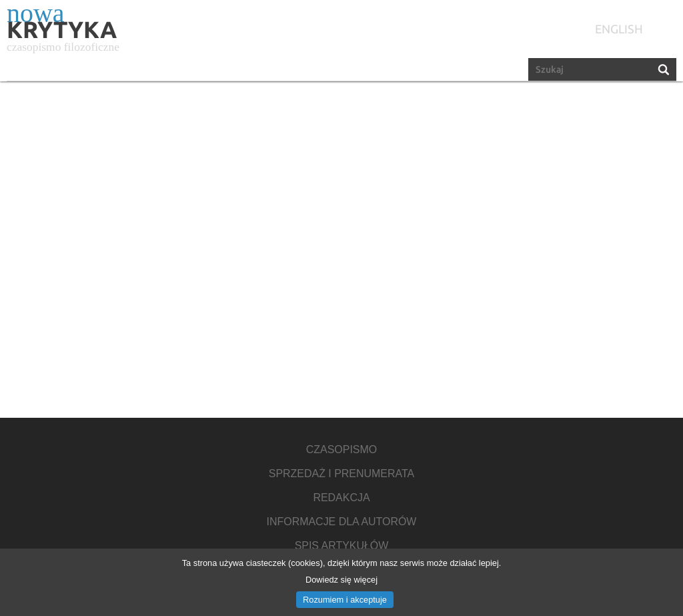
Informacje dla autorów (342, 522)
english (619, 29)
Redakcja (341, 498)
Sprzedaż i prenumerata (341, 474)
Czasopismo (341, 450)
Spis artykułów (342, 546)
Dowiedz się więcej (341, 580)
